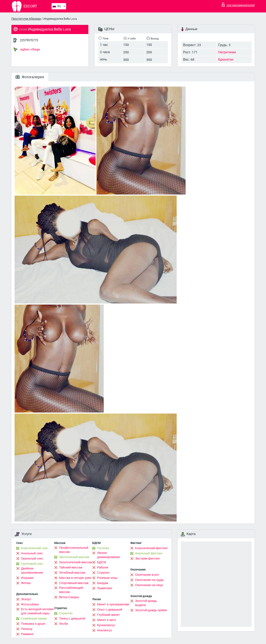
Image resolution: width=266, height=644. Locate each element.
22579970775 (29, 40)
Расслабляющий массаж (71, 590)
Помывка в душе (33, 624)
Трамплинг (105, 588)
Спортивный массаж (74, 583)
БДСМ (102, 562)
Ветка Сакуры (69, 597)
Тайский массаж (71, 567)
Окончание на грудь (149, 580)
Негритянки (227, 52)
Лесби (63, 624)
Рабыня (103, 567)
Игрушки (27, 578)
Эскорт (26, 599)
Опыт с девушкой (110, 610)
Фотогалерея (30, 77)
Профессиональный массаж (74, 550)
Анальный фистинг (149, 553)
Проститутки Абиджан (26, 19)
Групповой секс (32, 564)
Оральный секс (32, 558)
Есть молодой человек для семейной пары (37, 611)
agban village (27, 49)
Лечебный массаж (72, 573)
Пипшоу (27, 629)
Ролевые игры (107, 578)
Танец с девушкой (72, 618)
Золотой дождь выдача (146, 603)
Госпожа (103, 548)
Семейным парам (34, 618)
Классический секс (34, 548)
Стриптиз (66, 613)
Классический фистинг (151, 548)
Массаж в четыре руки (75, 578)
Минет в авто (107, 620)
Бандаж (103, 583)
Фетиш (26, 583)
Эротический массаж (74, 557)
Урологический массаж (76, 562)
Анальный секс (32, 553)
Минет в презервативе (113, 604)
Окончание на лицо (149, 585)
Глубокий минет (108, 615)
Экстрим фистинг (148, 558)
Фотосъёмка (30, 604)
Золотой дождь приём (151, 610)
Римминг (27, 634)
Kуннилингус (106, 625)
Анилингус (105, 630)
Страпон (103, 573)
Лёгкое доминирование (108, 555)
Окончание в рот (147, 575)
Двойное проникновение (32, 571)
